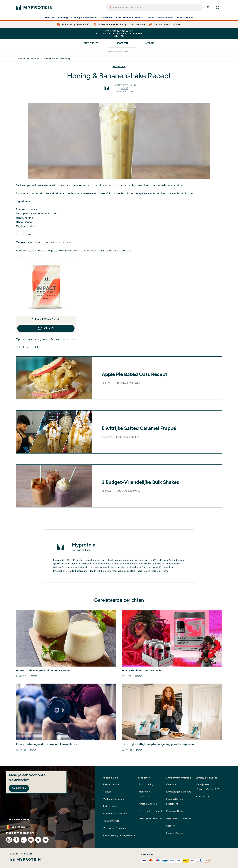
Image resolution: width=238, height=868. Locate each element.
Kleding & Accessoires (84, 18)
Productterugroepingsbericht (119, 835)
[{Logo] (34, 7)
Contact (108, 792)
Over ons (171, 784)
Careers (170, 826)
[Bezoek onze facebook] (16, 840)
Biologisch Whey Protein (46, 319)
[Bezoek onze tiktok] (24, 840)
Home (19, 58)
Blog (26, 58)
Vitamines (107, 18)
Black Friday (202, 797)
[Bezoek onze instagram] (9, 840)
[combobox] (154, 7)
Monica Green (131, 437)
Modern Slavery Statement (175, 801)
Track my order (111, 821)
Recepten (122, 43)
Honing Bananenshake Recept (57, 58)
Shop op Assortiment (150, 811)
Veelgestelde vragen (114, 799)
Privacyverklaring (175, 811)
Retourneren (110, 806)
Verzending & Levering (115, 828)
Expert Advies (185, 18)
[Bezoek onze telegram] (46, 840)
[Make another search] (119, 52)
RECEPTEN (119, 66)
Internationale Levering (116, 814)
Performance (165, 18)
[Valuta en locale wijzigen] (48, 827)
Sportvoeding (146, 784)
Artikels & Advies (148, 804)
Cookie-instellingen (18, 820)
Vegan (150, 18)
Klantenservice (111, 784)
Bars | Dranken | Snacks (130, 18)
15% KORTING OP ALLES (119, 34)
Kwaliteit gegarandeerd (179, 792)
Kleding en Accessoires (145, 794)
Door (125, 88)
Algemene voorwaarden (179, 818)
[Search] (110, 7)
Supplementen (92, 43)
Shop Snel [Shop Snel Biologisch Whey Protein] (46, 328)
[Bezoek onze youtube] (31, 840)
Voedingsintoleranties (151, 818)
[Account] (208, 7)
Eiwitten (50, 18)
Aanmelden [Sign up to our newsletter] (19, 788)
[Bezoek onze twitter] (38, 840)
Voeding (63, 18)
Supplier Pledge (174, 833)
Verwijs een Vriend (208, 787)
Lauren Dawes (131, 383)
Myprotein (84, 545)
